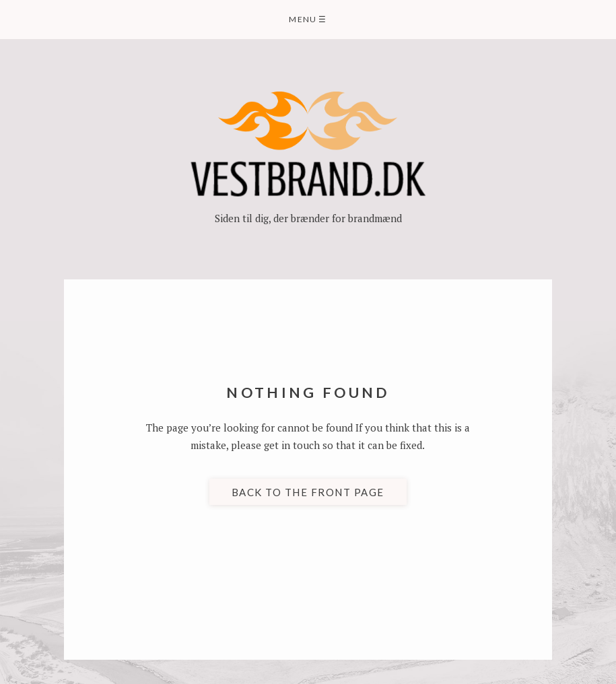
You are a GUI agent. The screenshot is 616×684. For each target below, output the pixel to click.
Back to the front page (308, 491)
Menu (308, 19)
